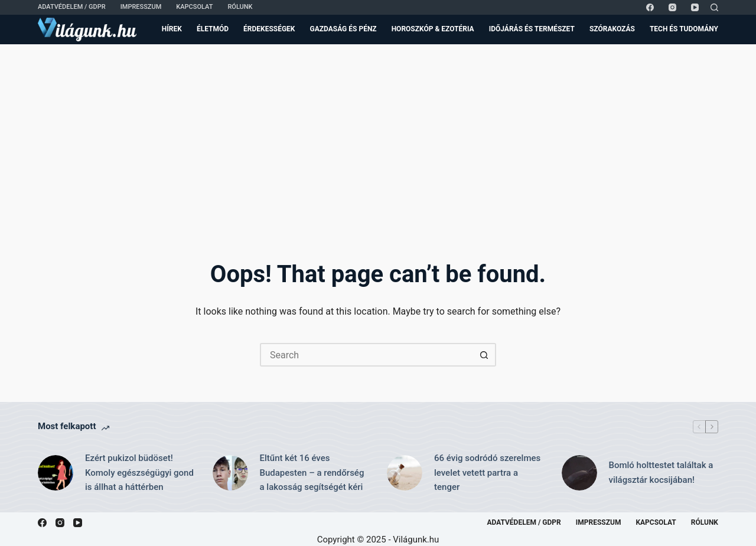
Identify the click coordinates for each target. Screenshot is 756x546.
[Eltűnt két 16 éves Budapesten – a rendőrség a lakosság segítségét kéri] (230, 473)
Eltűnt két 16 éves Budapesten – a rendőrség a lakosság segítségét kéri (312, 473)
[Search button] (484, 355)
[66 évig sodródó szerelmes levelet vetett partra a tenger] (405, 473)
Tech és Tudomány (684, 29)
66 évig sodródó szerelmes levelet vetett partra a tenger (487, 473)
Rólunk (240, 7)
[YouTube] (695, 7)
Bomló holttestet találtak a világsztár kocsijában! (661, 473)
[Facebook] (650, 7)
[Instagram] (672, 7)
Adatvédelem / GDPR (72, 7)
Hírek (172, 29)
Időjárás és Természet (532, 29)
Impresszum (141, 7)
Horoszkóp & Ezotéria (433, 29)
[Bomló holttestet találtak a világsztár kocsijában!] (579, 473)
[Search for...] (366, 355)
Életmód (213, 29)
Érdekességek (269, 29)
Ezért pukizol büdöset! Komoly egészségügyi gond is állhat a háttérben (139, 473)
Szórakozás (612, 29)
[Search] (714, 7)
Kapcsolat (194, 7)
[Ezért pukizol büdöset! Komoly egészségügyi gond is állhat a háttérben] (56, 473)
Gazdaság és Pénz (343, 29)
